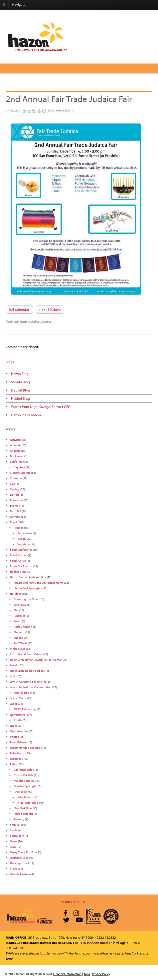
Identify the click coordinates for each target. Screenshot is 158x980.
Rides (13, 764)
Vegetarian (24, 544)
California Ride (23, 770)
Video (14, 869)
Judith (18, 720)
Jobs (87, 974)
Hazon (14, 110)
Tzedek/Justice (19, 858)
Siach (13, 830)
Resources (16, 759)
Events (69, 110)
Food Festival (19, 555)
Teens (14, 841)
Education (16, 500)
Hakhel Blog (20, 398)
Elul (16, 610)
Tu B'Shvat (20, 643)
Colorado (16, 478)
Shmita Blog (20, 382)
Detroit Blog (20, 390)
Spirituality (17, 836)
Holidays (16, 594)
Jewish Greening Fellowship (28, 682)
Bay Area (19, 467)
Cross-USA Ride (23, 775)
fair (10, 322)
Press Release (18, 742)
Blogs (10, 362)
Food (13, 522)
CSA (12, 484)
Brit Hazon (17, 456)
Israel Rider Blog (28, 803)
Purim (17, 621)
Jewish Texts (18, 698)
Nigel (13, 726)
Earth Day (20, 605)
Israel (13, 665)
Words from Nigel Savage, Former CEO (41, 407)
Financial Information (67, 974)
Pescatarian (25, 533)
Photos (14, 737)
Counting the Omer (26, 599)
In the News (18, 649)
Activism (15, 440)
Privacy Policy (101, 974)
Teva (13, 847)
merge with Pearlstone (67, 953)
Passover (19, 616)
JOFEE (14, 704)
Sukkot (18, 638)
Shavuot (19, 632)
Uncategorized (19, 863)
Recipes (18, 528)
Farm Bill (15, 511)
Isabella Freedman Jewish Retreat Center (36, 660)
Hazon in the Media (26, 415)
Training (19, 819)
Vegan (22, 539)
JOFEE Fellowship (25, 709)
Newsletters (17, 715)
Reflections (17, 753)
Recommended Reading (25, 748)
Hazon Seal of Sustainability (28, 577)
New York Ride (23, 808)
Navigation (20, 4)
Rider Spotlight (23, 814)
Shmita (14, 825)
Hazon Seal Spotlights (28, 588)
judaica (46, 322)
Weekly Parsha (19, 874)
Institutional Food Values (26, 654)
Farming (15, 517)
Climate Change (20, 473)
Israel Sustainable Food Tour (28, 671)
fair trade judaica (27, 322)
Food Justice (18, 561)
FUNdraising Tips (25, 781)
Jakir (13, 676)
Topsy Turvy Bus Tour (24, 852)
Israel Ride (20, 792)
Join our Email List (72, 902)
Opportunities (19, 731)
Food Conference (21, 550)
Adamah (15, 445)
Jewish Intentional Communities (31, 687)
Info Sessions (26, 797)
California (58, 110)
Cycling (15, 489)
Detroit (14, 495)
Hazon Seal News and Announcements (39, 583)
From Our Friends (21, 566)
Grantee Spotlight (25, 786)
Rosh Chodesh (23, 627)
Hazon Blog (20, 374)
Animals (15, 451)
